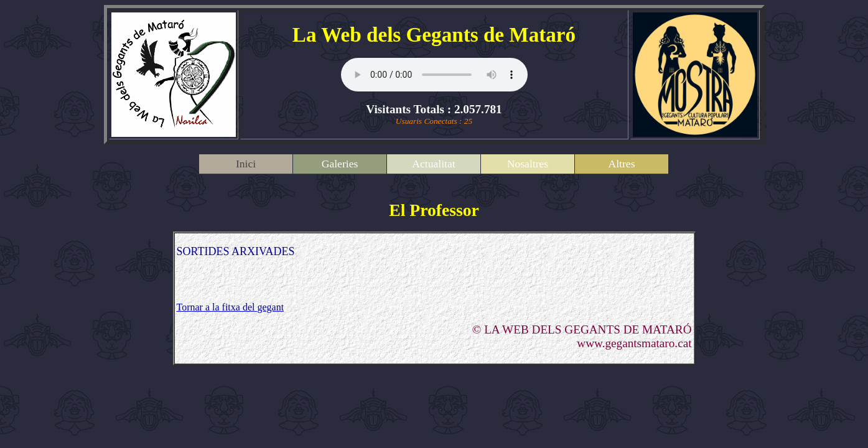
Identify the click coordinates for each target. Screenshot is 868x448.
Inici (246, 164)
